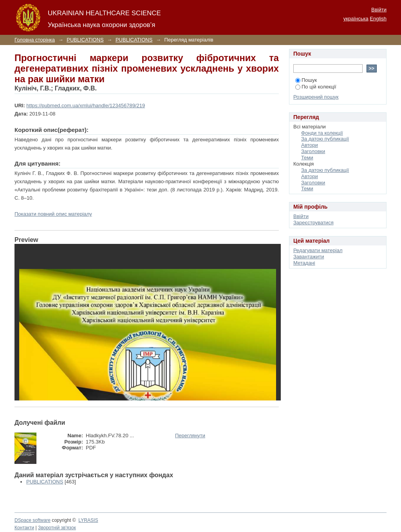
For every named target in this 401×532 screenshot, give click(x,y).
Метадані (304, 263)
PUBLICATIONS (85, 40)
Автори (310, 145)
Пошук (306, 80)
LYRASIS (88, 520)
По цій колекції (316, 87)
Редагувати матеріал (318, 250)
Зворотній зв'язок (57, 528)
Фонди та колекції (322, 133)
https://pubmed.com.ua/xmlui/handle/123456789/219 (86, 105)
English (378, 19)
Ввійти (379, 10)
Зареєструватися (313, 223)
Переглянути (190, 436)
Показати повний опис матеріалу (53, 214)
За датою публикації (325, 139)
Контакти (24, 528)
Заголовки (313, 151)
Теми (307, 158)
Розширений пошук (316, 97)
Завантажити (309, 257)
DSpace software (33, 520)
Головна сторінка (35, 40)
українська (356, 19)
